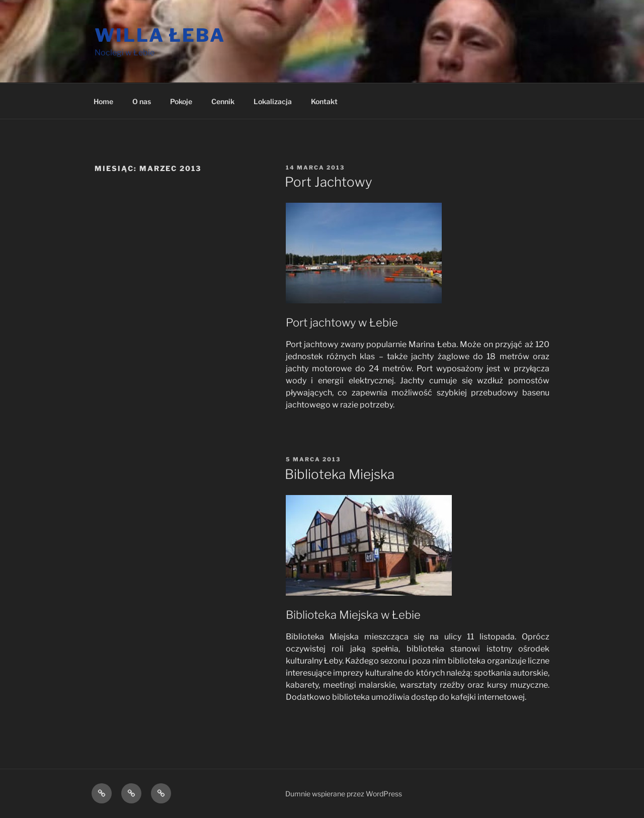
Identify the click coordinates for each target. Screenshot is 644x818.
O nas (142, 101)
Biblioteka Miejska (340, 474)
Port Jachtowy (329, 182)
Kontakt (324, 101)
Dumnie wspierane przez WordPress (344, 794)
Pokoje (181, 101)
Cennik (223, 101)
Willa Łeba (160, 35)
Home (103, 101)
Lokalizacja (273, 101)
